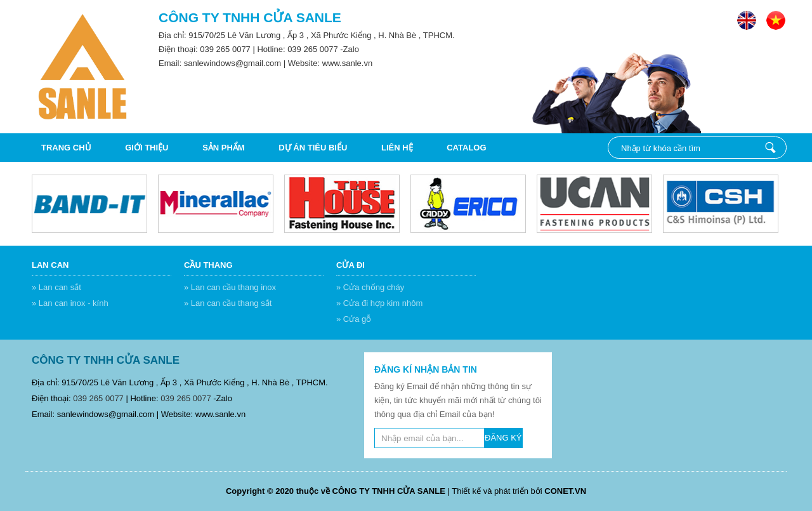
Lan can (50, 265)
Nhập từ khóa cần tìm (770, 148)
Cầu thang (208, 265)
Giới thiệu (147, 148)
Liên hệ (397, 148)
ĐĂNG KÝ (503, 438)
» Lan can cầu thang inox (230, 287)
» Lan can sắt (56, 287)
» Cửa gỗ (354, 319)
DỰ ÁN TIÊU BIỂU (313, 148)
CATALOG (466, 148)
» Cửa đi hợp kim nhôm (379, 303)
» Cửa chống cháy (370, 287)
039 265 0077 (225, 49)
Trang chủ (66, 148)
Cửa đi (350, 265)
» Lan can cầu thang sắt (228, 303)
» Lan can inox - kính (70, 303)
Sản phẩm (224, 148)
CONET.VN (565, 491)
